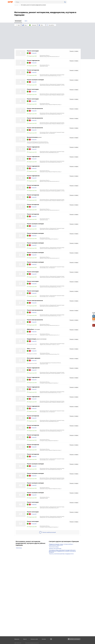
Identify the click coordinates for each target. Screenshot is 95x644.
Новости (25, 639)
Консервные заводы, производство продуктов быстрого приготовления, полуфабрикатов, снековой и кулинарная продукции (62, 530)
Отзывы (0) (34, 32)
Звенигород (19, 527)
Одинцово (16, 5)
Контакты (44, 639)
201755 (94, 317)
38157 (94, 320)
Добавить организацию (75, 639)
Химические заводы (54, 525)
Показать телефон (74, 30)
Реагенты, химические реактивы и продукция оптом (61, 532)
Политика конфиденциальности (32, 643)
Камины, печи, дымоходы (55, 527)
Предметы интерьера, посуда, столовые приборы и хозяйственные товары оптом (61, 523)
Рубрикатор (17, 639)
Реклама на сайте (34, 639)
